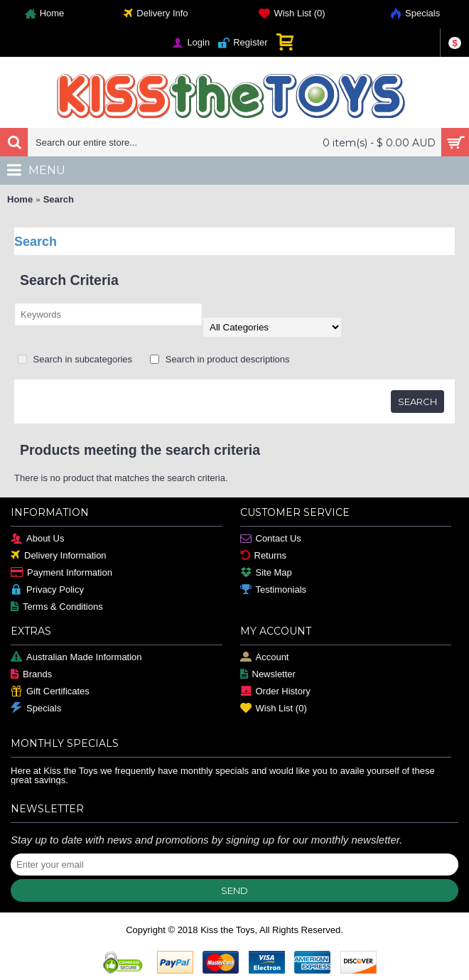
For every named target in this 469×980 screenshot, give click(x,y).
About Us (37, 539)
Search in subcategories (75, 359)
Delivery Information (59, 556)
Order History (275, 692)
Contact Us (271, 539)
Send (234, 890)
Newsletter (268, 675)
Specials (36, 709)
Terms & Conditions (57, 607)
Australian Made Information (76, 658)
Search (59, 199)
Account (265, 658)
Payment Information (61, 573)
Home (20, 199)
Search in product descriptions (220, 359)
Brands (31, 675)
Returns (264, 556)
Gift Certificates (50, 692)
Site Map (266, 573)
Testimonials (274, 590)
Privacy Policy (47, 590)
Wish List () (274, 709)
